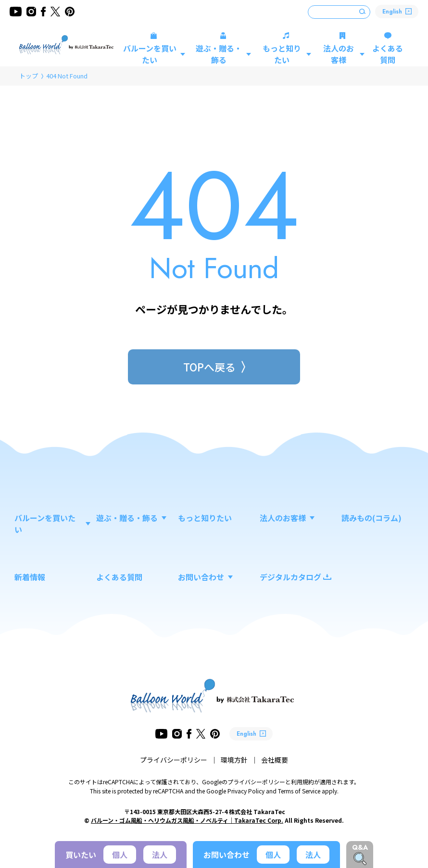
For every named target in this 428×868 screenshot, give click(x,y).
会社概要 (275, 760)
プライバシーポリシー (174, 760)
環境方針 (234, 760)
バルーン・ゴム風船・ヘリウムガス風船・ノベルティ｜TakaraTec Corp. (187, 820)
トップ (29, 76)
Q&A (360, 847)
